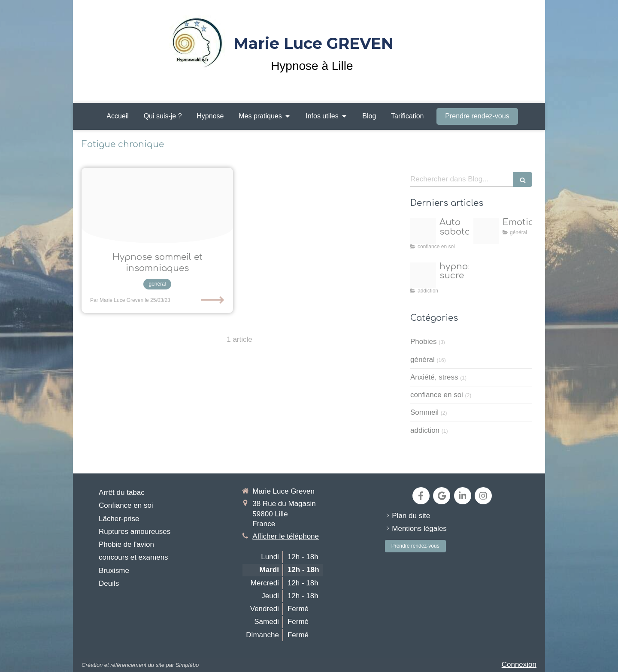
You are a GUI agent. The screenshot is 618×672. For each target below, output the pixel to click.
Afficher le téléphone (286, 536)
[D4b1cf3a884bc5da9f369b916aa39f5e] (157, 206)
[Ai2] (423, 275)
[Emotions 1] (486, 231)
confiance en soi (437, 395)
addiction (425, 430)
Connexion (519, 664)
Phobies (423, 342)
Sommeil (424, 412)
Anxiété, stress (434, 377)
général (423, 360)
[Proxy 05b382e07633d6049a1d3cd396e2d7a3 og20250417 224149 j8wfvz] (423, 231)
